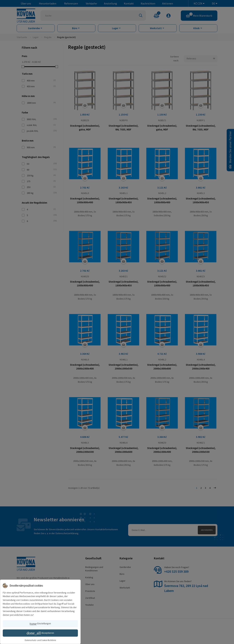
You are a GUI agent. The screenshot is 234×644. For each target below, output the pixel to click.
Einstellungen (40, 624)
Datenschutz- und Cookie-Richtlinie (40, 640)
